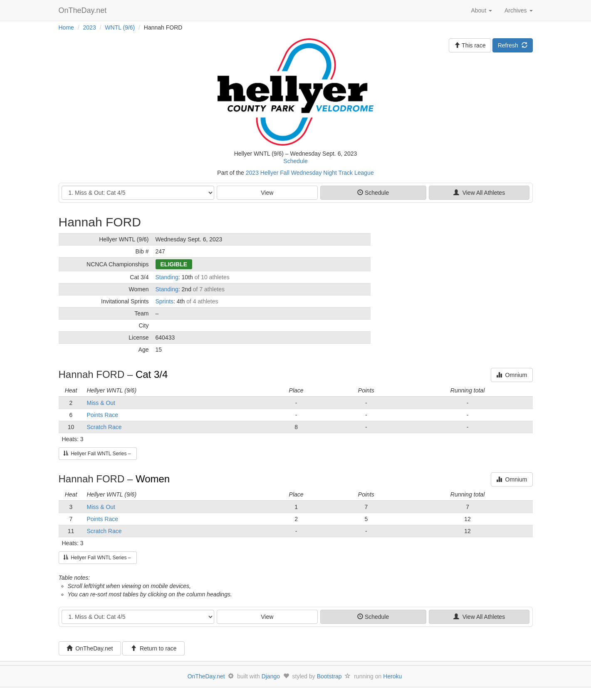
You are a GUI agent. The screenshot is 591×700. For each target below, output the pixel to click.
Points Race (103, 415)
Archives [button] (519, 10)
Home (66, 27)
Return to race (154, 648)
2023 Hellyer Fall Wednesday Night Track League (310, 173)
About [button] (481, 10)
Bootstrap (329, 676)
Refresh (513, 45)
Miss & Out (101, 403)
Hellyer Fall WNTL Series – (98, 454)
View (267, 193)
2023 (90, 27)
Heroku (392, 676)
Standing (167, 277)
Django (271, 676)
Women (153, 479)
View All (479, 193)
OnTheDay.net (84, 10)
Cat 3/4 (152, 374)
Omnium (512, 375)
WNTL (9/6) (120, 27)
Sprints (165, 301)
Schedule (295, 161)
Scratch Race (104, 427)
